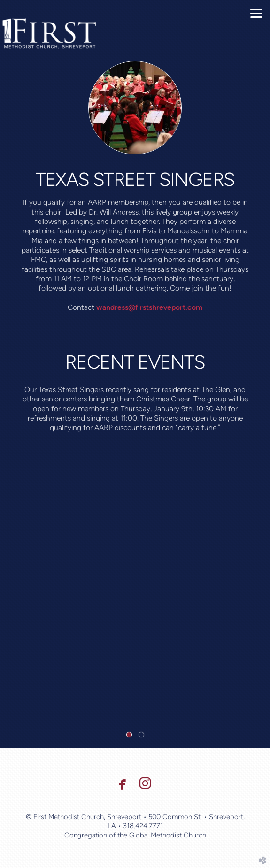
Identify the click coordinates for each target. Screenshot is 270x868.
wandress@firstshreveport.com (149, 307)
